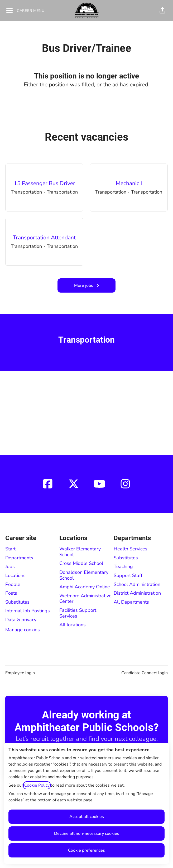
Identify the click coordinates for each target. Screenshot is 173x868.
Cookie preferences (86, 850)
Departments (19, 558)
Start (10, 549)
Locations (15, 575)
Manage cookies (23, 630)
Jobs (10, 566)
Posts (11, 593)
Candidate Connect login (145, 673)
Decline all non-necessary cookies (87, 834)
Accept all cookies (87, 817)
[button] (162, 11)
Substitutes (17, 602)
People (13, 584)
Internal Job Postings (28, 611)
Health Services (131, 549)
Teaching (123, 566)
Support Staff (128, 575)
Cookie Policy (37, 785)
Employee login (20, 673)
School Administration (137, 584)
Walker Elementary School (80, 552)
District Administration (137, 593)
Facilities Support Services (78, 613)
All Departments (131, 602)
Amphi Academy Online (85, 587)
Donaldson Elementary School (84, 575)
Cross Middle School (81, 563)
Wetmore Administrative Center (85, 599)
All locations (73, 625)
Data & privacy (21, 620)
